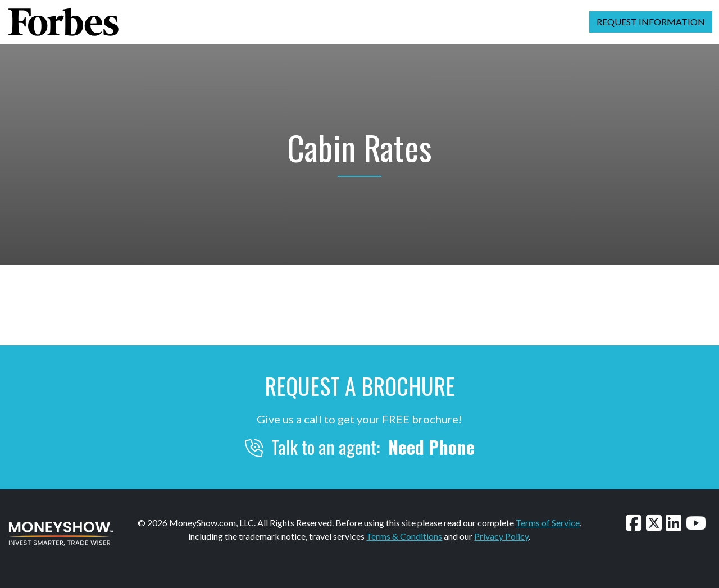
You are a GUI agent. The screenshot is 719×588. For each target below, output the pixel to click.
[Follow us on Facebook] (634, 523)
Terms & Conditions (404, 536)
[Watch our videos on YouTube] (696, 523)
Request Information (651, 22)
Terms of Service (548, 523)
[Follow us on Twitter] (654, 523)
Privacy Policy (501, 536)
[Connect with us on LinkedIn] (674, 523)
